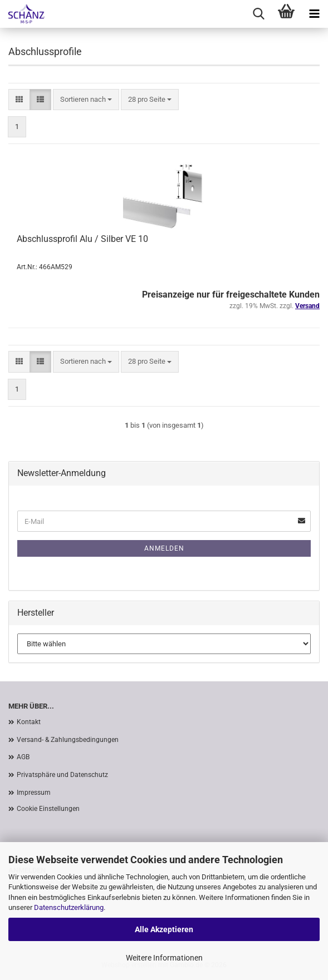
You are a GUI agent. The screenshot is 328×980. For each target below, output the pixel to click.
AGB (23, 757)
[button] (19, 100)
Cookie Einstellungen (48, 809)
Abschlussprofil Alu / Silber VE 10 (82, 239)
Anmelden (164, 548)
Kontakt (29, 722)
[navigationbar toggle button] (314, 14)
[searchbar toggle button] (258, 14)
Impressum (34, 793)
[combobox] (86, 100)
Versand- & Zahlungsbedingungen (68, 740)
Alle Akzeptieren (164, 929)
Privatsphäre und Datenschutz (62, 775)
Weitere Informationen (164, 958)
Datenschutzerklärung (69, 907)
